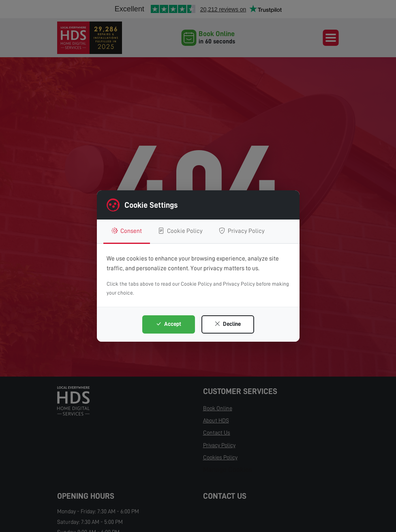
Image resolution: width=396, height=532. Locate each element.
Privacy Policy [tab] (242, 231)
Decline (228, 324)
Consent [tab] (127, 231)
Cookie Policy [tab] (180, 231)
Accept (168, 324)
